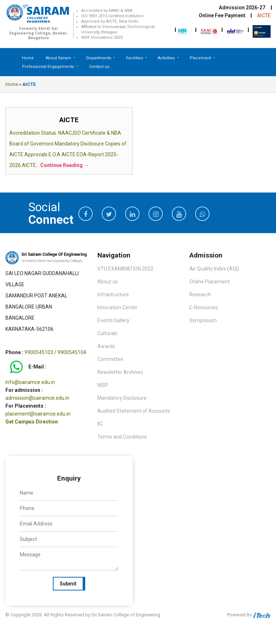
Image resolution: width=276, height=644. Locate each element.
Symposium (203, 320)
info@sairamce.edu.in (30, 382)
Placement (201, 58)
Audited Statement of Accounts (134, 411)
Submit (68, 584)
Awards (106, 346)
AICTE (264, 15)
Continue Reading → (65, 165)
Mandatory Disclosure (122, 398)
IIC (100, 424)
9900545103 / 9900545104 (55, 352)
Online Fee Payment (222, 15)
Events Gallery (113, 320)
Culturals (107, 333)
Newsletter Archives (120, 372)
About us (108, 282)
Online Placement (210, 282)
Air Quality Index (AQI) (214, 269)
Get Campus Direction (32, 422)
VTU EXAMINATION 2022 (125, 269)
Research (200, 295)
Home (28, 58)
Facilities (135, 58)
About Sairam (58, 58)
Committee (110, 359)
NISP (103, 385)
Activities (167, 58)
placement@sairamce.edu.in (38, 414)
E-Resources (204, 307)
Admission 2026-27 (242, 8)
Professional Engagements (49, 67)
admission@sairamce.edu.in (37, 398)
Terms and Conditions (122, 437)
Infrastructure (113, 295)
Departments (99, 58)
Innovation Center (118, 307)
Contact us (99, 67)
